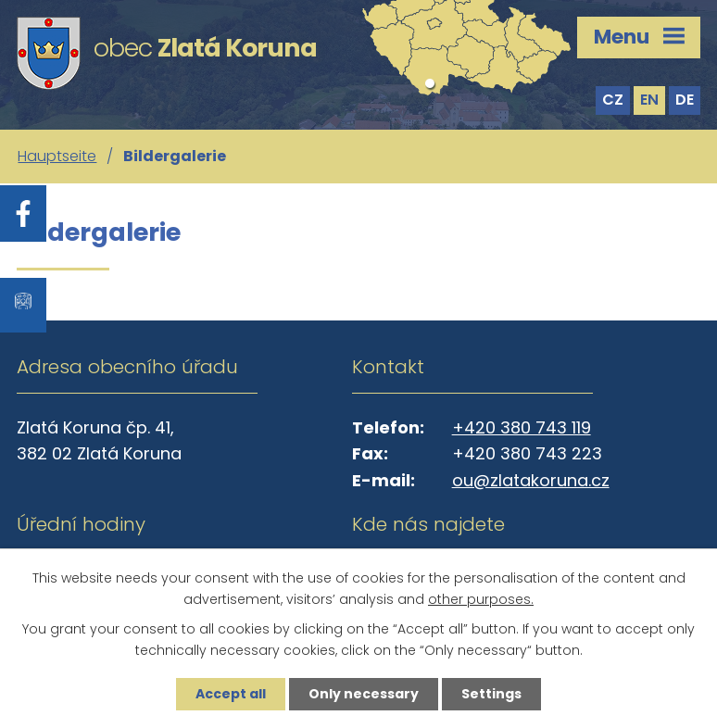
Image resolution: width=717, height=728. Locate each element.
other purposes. (481, 599)
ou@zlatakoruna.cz (531, 480)
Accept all (231, 694)
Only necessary (364, 694)
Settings (491, 694)
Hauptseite (57, 156)
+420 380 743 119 (522, 427)
